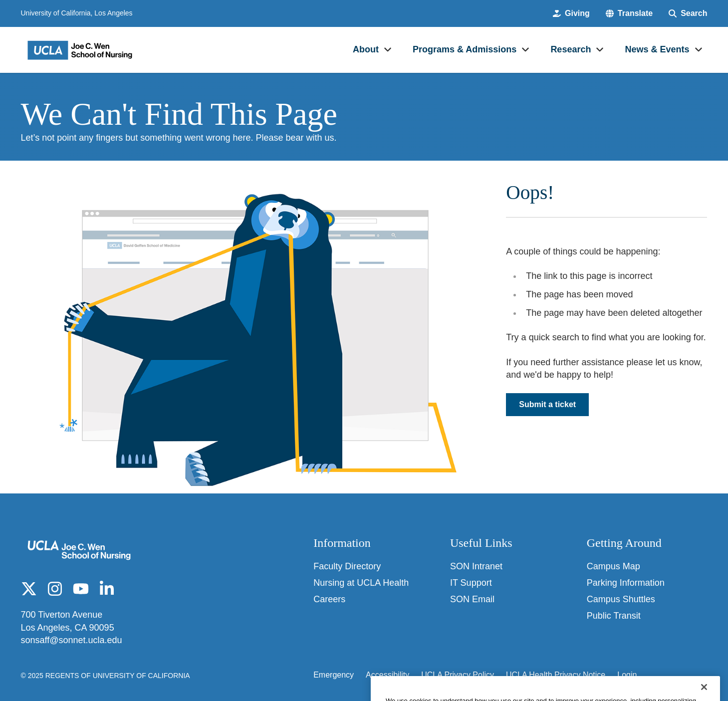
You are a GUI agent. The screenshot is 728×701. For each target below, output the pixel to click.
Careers (329, 599)
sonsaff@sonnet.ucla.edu (72, 640)
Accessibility (387, 675)
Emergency (334, 675)
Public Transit (614, 616)
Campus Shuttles (621, 599)
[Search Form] (688, 13)
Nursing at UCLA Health (361, 583)
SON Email (472, 599)
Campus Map (613, 566)
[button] (629, 13)
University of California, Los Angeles (77, 13)
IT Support (471, 583)
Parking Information (626, 583)
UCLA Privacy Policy (458, 675)
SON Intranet (476, 566)
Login (627, 675)
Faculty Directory (347, 566)
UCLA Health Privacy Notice (556, 675)
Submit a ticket (547, 404)
